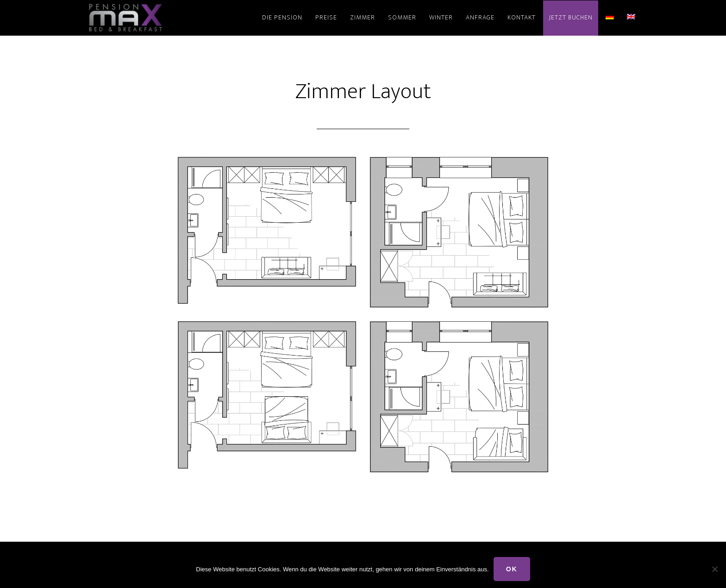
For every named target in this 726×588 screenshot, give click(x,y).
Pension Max (169, 18)
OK (512, 569)
